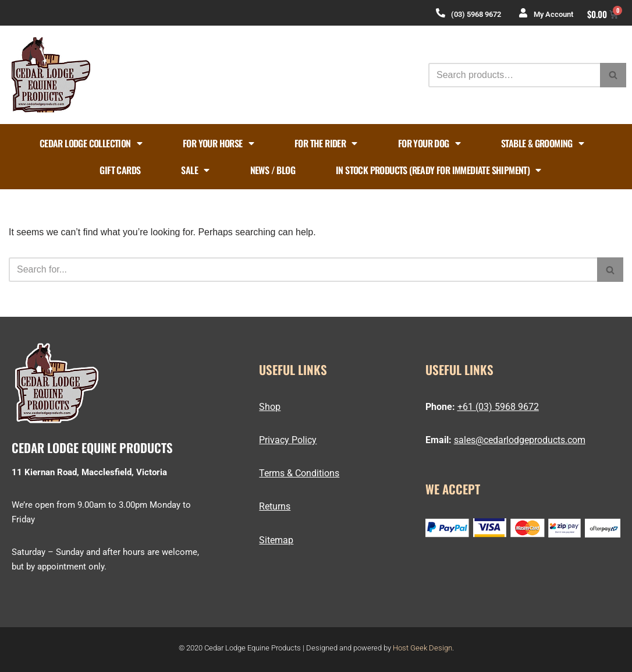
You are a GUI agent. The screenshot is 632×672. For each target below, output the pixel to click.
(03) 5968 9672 (476, 14)
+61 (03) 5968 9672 (498, 407)
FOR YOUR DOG (429, 143)
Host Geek (410, 648)
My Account (553, 14)
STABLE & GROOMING (542, 143)
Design (441, 648)
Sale (195, 170)
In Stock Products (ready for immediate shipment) (439, 170)
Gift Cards (120, 170)
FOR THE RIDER (326, 143)
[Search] (514, 75)
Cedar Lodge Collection (91, 143)
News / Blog (273, 170)
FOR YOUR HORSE (218, 143)
